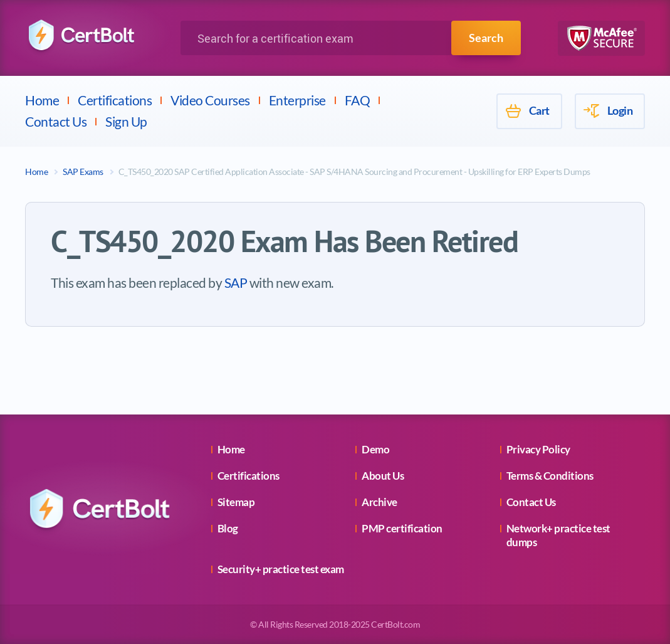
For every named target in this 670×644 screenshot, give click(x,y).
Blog (228, 528)
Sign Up (126, 121)
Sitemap (236, 502)
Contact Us (56, 121)
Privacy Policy (538, 449)
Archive (379, 502)
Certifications (115, 100)
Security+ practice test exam (281, 569)
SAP (236, 282)
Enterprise (297, 100)
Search (486, 38)
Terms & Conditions (550, 476)
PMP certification (402, 528)
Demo (375, 449)
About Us (383, 476)
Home (42, 100)
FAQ (358, 100)
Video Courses (210, 100)
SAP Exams (83, 172)
